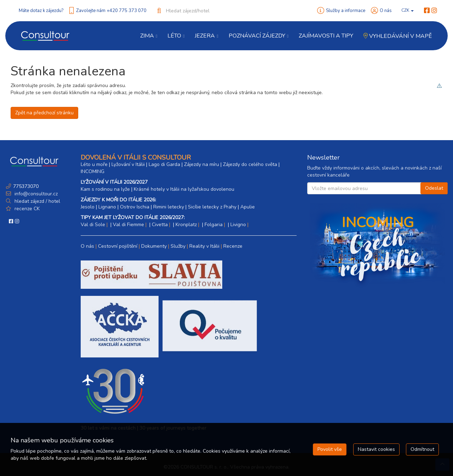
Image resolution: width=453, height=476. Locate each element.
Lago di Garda (164, 164)
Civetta (160, 225)
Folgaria (214, 225)
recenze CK (27, 209)
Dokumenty (154, 246)
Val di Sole (93, 225)
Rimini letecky (169, 207)
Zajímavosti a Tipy (326, 36)
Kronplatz (186, 225)
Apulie (248, 207)
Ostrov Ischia (135, 207)
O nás (386, 11)
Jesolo (88, 207)
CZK (408, 10)
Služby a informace (346, 11)
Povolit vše (330, 449)
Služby (178, 246)
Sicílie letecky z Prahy (212, 207)
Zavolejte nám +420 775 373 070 (111, 11)
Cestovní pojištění (118, 246)
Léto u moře (94, 164)
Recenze (233, 246)
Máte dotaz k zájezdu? (41, 11)
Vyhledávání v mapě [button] (398, 36)
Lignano (107, 207)
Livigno (238, 225)
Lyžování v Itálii (128, 164)
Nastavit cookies (376, 449)
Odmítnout (422, 449)
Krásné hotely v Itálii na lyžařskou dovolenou (184, 189)
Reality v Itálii (204, 246)
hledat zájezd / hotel (37, 201)
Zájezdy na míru (202, 164)
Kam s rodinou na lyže (105, 189)
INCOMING (93, 171)
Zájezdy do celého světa (250, 164)
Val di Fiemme (128, 225)
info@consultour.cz (35, 194)
